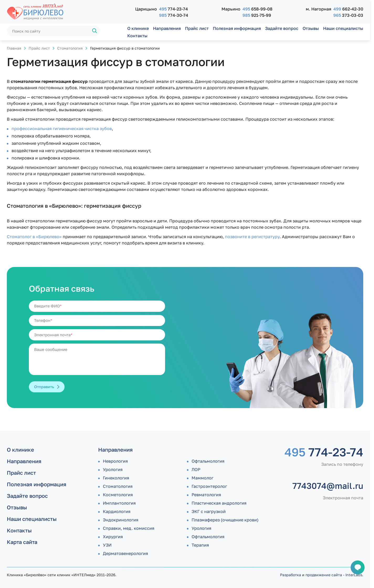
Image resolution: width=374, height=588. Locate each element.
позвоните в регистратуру (252, 237)
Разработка (291, 575)
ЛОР (196, 469)
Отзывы (311, 28)
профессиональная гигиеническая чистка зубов (62, 129)
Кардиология (117, 511)
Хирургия (113, 537)
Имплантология (119, 503)
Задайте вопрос (282, 28)
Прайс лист (197, 28)
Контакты (137, 36)
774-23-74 (173, 9)
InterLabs (354, 575)
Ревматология (206, 495)
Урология (113, 469)
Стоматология (70, 48)
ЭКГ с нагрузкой (209, 511)
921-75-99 (257, 15)
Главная (14, 48)
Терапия (200, 545)
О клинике (138, 28)
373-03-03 (348, 15)
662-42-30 (348, 9)
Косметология (118, 495)
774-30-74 (174, 15)
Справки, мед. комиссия (129, 528)
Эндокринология (121, 520)
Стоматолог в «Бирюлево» (34, 237)
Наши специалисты (343, 28)
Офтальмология (208, 461)
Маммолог (202, 478)
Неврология (115, 461)
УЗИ (107, 545)
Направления (167, 28)
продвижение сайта (324, 575)
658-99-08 (257, 9)
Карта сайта (22, 542)
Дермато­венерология (125, 553)
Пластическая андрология (219, 503)
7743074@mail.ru (328, 486)
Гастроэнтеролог (209, 486)
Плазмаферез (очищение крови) (225, 520)
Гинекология (116, 478)
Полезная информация (237, 28)
